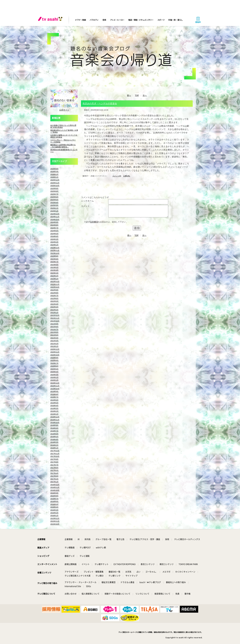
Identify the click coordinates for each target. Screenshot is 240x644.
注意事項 (94, 224)
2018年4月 (54, 439)
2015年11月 (55, 521)
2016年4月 (54, 507)
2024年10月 (55, 220)
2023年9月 (54, 256)
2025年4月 (54, 203)
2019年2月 (54, 411)
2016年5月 (54, 504)
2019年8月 (54, 394)
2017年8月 (54, 462)
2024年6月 (54, 231)
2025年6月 (54, 197)
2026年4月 (54, 169)
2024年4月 (54, 236)
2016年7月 (54, 499)
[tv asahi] (51, 20)
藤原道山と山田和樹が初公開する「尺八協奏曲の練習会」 (63, 146)
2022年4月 (54, 304)
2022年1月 (54, 313)
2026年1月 (54, 177)
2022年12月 (55, 281)
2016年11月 (55, 487)
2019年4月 (54, 406)
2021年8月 (54, 327)
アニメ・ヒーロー (117, 20)
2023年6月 (54, 265)
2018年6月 (54, 434)
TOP (137, 95)
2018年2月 (54, 445)
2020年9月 (54, 358)
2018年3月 (54, 442)
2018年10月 (55, 423)
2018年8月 (54, 428)
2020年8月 (54, 360)
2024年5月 (54, 234)
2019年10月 (55, 389)
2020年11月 (55, 352)
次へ (145, 95)
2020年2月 (54, 377)
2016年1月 (54, 516)
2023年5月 (54, 267)
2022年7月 (54, 296)
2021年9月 (54, 324)
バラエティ (94, 20)
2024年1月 (54, 245)
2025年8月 (54, 191)
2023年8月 (54, 259)
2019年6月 (54, 400)
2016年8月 (54, 496)
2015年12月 (55, 518)
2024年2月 (54, 242)
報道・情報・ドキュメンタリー (141, 20)
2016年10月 (55, 490)
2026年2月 (54, 174)
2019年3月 (54, 408)
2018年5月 (54, 437)
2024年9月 (54, 222)
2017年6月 (54, 468)
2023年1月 (54, 279)
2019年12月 (55, 383)
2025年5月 (54, 200)
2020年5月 (54, 369)
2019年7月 (54, 397)
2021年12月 (55, 315)
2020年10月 (55, 355)
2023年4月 (54, 270)
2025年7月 (54, 194)
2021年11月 (55, 318)
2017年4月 (54, 473)
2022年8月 (54, 293)
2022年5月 (54, 301)
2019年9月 (54, 391)
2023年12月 (55, 248)
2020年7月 (54, 363)
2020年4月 (54, 372)
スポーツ (161, 20)
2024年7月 (54, 228)
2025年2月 (54, 208)
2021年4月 (54, 338)
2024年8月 (54, 225)
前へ (129, 95)
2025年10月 (55, 186)
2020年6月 (54, 366)
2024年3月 (54, 239)
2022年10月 (55, 287)
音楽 (104, 20)
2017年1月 (54, 482)
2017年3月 (54, 476)
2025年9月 (54, 188)
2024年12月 (55, 214)
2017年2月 (54, 479)
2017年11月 (55, 454)
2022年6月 (54, 298)
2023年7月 (54, 262)
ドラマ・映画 (80, 20)
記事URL (127, 176)
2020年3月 (54, 375)
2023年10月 (55, 253)
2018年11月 (55, 420)
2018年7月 (54, 431)
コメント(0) (117, 176)
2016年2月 (54, 513)
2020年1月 (54, 380)
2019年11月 (55, 386)
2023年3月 (54, 273)
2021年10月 (55, 321)
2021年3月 (54, 341)
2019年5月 (54, 403)
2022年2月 (54, 310)
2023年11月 (55, 250)
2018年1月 (54, 448)
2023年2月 (54, 276)
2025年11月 (55, 183)
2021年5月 (54, 335)
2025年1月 (54, 211)
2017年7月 (54, 465)
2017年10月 (55, 456)
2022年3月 (54, 307)
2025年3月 (54, 205)
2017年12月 (55, 451)
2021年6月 (54, 332)
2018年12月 (55, 417)
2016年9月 (54, 493)
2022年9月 (54, 290)
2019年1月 (54, 414)
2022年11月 (55, 284)
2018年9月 (54, 425)
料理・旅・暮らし (176, 20)
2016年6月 (54, 501)
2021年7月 (54, 329)
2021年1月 (54, 346)
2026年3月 (54, 171)
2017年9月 (54, 459)
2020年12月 (55, 349)
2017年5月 (54, 470)
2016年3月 (54, 510)
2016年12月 (55, 485)
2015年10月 (55, 524)
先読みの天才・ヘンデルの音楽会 (100, 103)
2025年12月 (55, 180)
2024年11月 (55, 217)
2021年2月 (54, 344)
